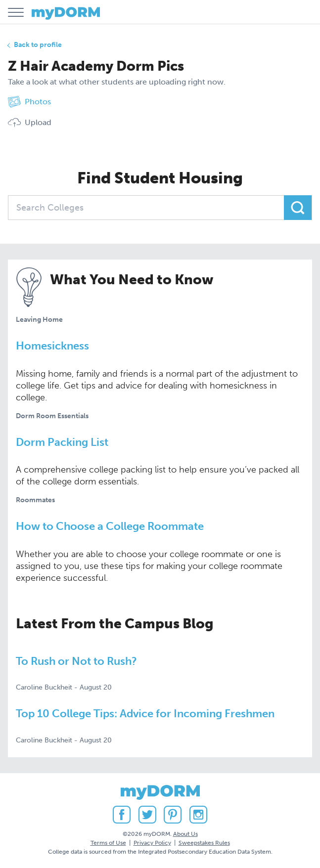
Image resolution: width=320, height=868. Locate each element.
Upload (30, 123)
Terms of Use (108, 843)
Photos (29, 102)
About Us (185, 834)
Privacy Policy (152, 843)
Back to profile (38, 45)
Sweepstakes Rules (204, 843)
